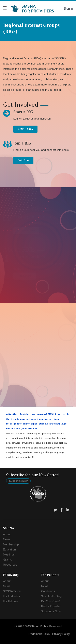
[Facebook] (62, 510)
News (7, 539)
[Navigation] (5, 8)
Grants (7, 560)
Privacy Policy (61, 634)
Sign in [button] (68, 9)
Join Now (23, 160)
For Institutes (12, 596)
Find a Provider (51, 606)
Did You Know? (51, 601)
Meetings (9, 555)
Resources (10, 565)
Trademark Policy (39, 634)
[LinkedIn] (67, 510)
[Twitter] (55, 510)
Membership (11, 544)
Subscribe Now (18, 481)
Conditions (48, 591)
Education (9, 549)
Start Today (25, 129)
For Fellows (10, 601)
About (7, 534)
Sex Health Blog (51, 596)
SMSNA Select (12, 591)
